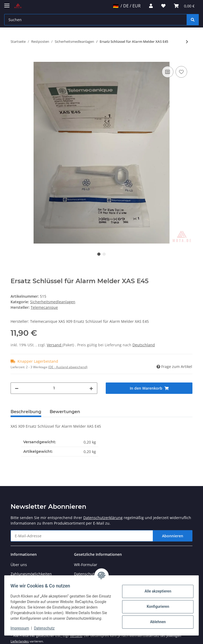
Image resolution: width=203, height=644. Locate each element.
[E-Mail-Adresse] (82, 536)
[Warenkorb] (184, 6)
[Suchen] (96, 20)
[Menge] (54, 388)
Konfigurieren (155, 604)
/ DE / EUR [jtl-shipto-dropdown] (127, 6)
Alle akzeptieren (155, 589)
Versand (55, 345)
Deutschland (144, 345)
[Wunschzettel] (163, 6)
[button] (151, 6)
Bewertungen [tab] (65, 412)
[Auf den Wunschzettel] (181, 72)
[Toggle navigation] (7, 3)
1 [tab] (99, 254)
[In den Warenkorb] (15, 59)
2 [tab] (104, 254)
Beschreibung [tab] (26, 412)
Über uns (19, 565)
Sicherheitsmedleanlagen (53, 302)
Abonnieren (173, 536)
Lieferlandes (20, 641)
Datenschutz (47, 628)
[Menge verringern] (17, 388)
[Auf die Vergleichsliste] (168, 72)
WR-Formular (86, 565)
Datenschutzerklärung (103, 518)
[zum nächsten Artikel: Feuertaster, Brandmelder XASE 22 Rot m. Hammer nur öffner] (187, 42)
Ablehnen (155, 619)
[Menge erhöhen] (91, 388)
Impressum (22, 628)
